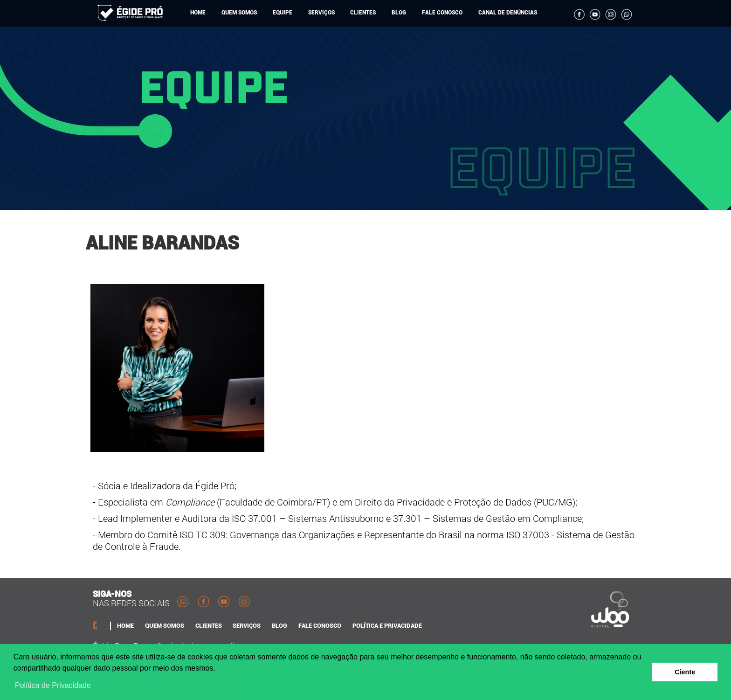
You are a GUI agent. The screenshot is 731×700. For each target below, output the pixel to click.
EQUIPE (283, 13)
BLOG (399, 13)
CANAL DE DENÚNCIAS (508, 13)
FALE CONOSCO (442, 13)
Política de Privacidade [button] (53, 685)
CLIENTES (363, 13)
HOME (198, 13)
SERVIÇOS (321, 13)
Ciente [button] (685, 672)
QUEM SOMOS (239, 13)
